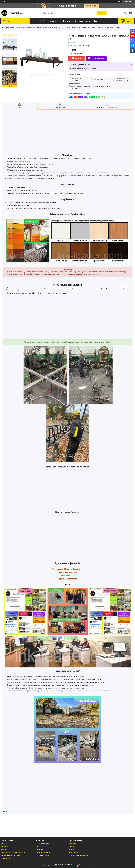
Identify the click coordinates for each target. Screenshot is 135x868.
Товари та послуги (50, 21)
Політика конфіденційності (78, 855)
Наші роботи (73, 853)
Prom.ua (78, 864)
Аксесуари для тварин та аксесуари (14, 853)
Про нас (72, 847)
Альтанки (4, 847)
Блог (37, 847)
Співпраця (39, 850)
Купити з (98, 58)
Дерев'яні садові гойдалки (10, 855)
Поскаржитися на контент (69, 866)
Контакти (67, 21)
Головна (35, 21)
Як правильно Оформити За (63, 569)
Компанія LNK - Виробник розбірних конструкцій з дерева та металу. (28, 28)
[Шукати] (102, 13)
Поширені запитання (43, 853)
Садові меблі (6, 858)
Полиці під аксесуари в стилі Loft (78, 28)
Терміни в (62, 572)
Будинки (4, 850)
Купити (78, 58)
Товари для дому (59, 28)
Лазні (3, 844)
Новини (72, 850)
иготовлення (72, 572)
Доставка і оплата (83, 21)
